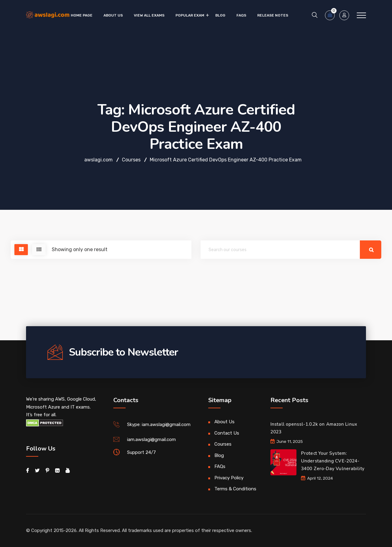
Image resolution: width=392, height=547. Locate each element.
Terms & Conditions (235, 489)
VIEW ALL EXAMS (149, 15)
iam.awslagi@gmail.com (151, 439)
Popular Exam (190, 15)
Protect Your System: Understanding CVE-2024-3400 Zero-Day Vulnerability (333, 461)
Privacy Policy (229, 478)
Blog (220, 15)
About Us (113, 15)
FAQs (241, 15)
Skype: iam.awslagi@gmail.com (159, 424)
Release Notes (273, 15)
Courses (223, 444)
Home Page (82, 15)
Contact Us (227, 433)
